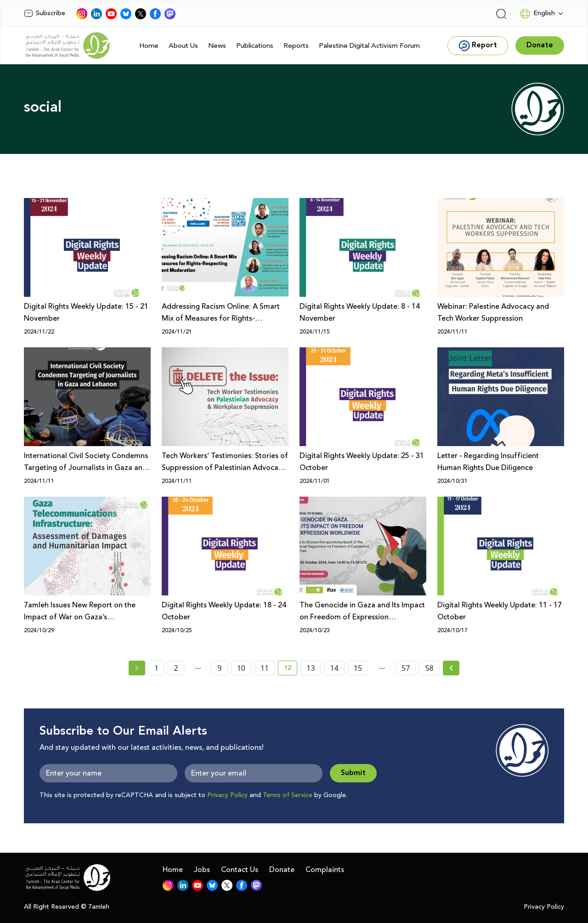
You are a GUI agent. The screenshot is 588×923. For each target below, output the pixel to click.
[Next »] (451, 668)
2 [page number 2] (176, 668)
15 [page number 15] (358, 668)
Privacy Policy (227, 795)
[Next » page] (451, 668)
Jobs (202, 870)
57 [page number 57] (406, 668)
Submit (353, 773)
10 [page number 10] (241, 668)
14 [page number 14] (334, 668)
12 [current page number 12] (291, 669)
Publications (255, 46)
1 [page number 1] (156, 668)
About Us (183, 46)
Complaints (325, 870)
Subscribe (45, 13)
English (537, 14)
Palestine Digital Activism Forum (369, 46)
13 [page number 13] (311, 668)
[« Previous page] (137, 668)
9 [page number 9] (219, 668)
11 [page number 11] (265, 668)
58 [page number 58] (429, 668)
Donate (282, 870)
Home (149, 46)
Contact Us (240, 870)
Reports (296, 46)
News (217, 46)
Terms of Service (288, 795)
